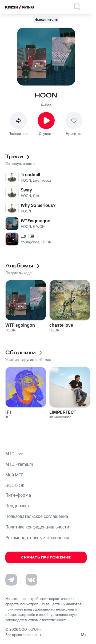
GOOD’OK (15, 486)
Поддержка (17, 506)
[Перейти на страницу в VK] (31, 580)
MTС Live (14, 454)
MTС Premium (19, 464)
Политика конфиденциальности (37, 527)
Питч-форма (18, 495)
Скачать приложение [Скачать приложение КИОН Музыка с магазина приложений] (46, 558)
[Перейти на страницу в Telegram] (11, 580)
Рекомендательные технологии (37, 538)
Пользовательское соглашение (37, 517)
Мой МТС (15, 475)
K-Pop (46, 105)
